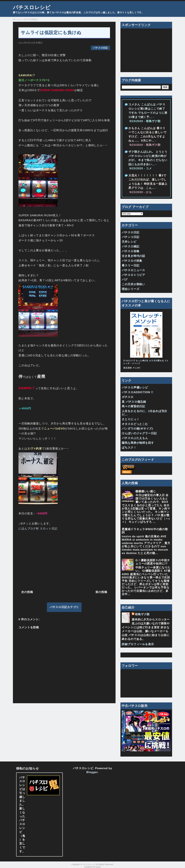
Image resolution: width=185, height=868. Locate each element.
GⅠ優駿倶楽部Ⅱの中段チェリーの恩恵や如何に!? (153, 562)
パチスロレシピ (32, 7)
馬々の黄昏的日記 (133, 406)
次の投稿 (27, 592)
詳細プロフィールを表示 (138, 644)
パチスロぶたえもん (135, 438)
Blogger (92, 772)
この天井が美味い (133, 284)
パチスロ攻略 (130, 251)
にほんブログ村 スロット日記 (38, 529)
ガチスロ (128, 397)
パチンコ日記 (130, 237)
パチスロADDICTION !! (137, 392)
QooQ (98, 867)
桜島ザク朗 (142, 614)
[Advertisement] (64, 560)
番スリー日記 (130, 265)
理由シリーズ (130, 289)
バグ (125, 280)
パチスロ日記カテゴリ (64, 607)
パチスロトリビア (133, 275)
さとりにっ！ (130, 419)
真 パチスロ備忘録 (134, 402)
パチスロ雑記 (130, 246)
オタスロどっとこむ (135, 424)
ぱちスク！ (129, 448)
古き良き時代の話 (133, 256)
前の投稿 (101, 592)
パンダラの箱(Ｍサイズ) (137, 429)
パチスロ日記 (100, 48)
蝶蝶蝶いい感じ (146, 491)
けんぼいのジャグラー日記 (139, 433)
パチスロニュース (133, 270)
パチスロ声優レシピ (135, 388)
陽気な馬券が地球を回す (138, 443)
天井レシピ (129, 242)
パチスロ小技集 (132, 261)
